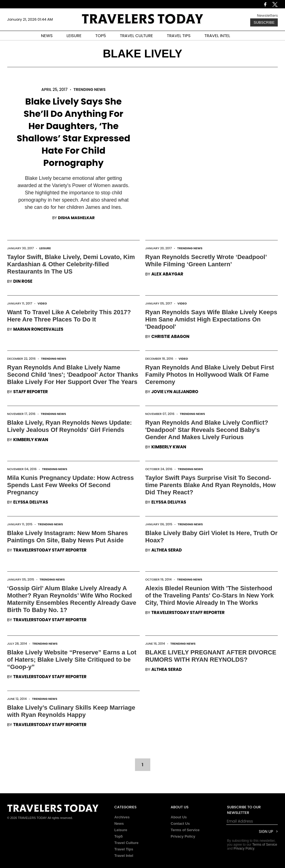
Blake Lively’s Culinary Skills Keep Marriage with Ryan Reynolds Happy (71, 711)
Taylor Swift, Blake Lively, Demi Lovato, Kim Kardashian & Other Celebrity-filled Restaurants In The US (71, 264)
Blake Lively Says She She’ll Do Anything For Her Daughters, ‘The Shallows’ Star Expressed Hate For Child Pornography (73, 132)
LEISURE (74, 36)
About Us (179, 817)
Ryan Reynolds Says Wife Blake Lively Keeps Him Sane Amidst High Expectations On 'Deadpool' (211, 319)
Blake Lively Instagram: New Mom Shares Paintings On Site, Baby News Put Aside (68, 537)
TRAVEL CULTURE (137, 36)
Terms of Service (185, 830)
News (119, 824)
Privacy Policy (183, 836)
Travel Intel (124, 856)
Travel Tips (124, 849)
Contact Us (180, 824)
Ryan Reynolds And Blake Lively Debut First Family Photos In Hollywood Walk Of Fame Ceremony (210, 375)
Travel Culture (126, 843)
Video (42, 303)
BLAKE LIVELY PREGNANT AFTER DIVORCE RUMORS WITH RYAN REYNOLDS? (211, 656)
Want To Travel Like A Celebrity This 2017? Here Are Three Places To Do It (69, 316)
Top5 (119, 836)
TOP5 (101, 36)
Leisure (45, 248)
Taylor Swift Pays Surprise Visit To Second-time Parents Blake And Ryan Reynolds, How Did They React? (211, 485)
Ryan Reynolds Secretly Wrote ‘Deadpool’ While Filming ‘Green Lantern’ (206, 261)
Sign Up (266, 832)
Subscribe (264, 22)
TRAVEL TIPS (179, 36)
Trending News (89, 90)
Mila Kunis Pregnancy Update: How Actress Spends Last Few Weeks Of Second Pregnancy (71, 485)
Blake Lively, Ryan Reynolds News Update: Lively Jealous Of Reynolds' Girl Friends (70, 426)
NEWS (47, 36)
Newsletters (267, 15)
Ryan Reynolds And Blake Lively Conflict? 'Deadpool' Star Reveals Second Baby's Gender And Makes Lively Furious (207, 430)
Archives (122, 817)
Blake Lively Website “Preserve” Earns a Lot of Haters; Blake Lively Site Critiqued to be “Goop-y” (72, 660)
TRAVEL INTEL (217, 36)
